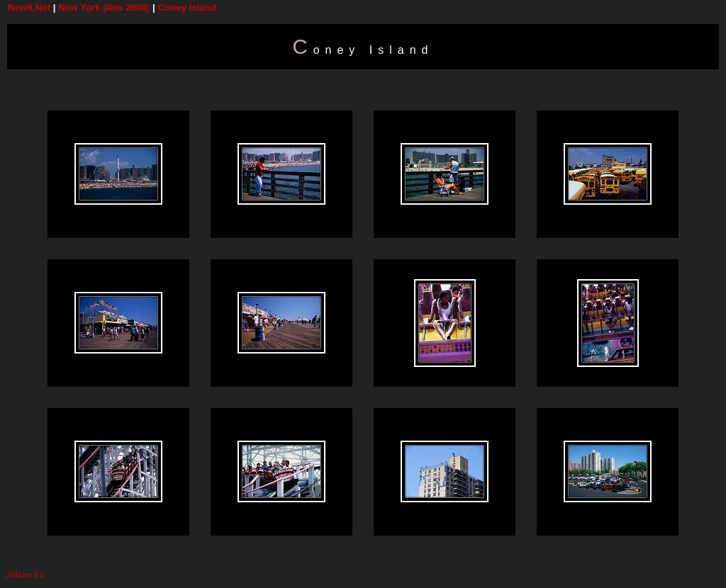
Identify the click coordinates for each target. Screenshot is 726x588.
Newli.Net (29, 7)
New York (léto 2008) (104, 7)
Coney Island (187, 7)
